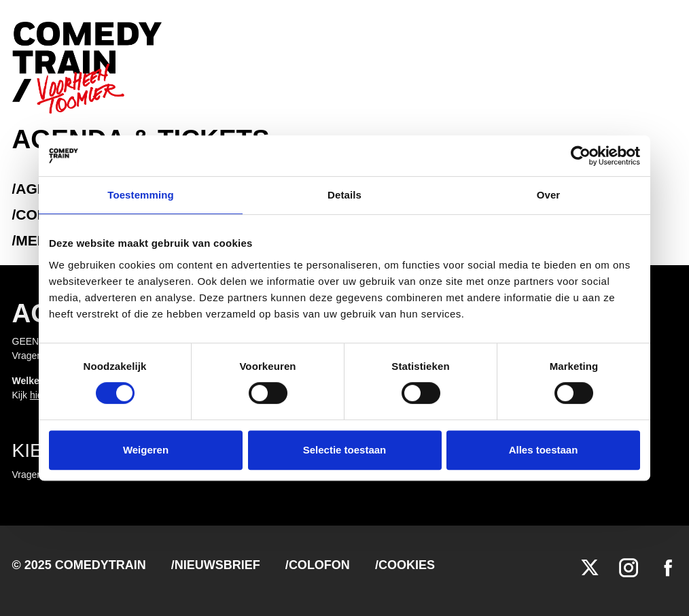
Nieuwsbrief (217, 565)
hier (38, 395)
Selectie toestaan (345, 450)
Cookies (407, 565)
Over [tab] (549, 195)
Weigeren (146, 450)
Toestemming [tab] (141, 195)
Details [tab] (344, 195)
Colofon (319, 565)
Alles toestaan (544, 450)
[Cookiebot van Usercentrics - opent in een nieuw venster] (581, 156)
